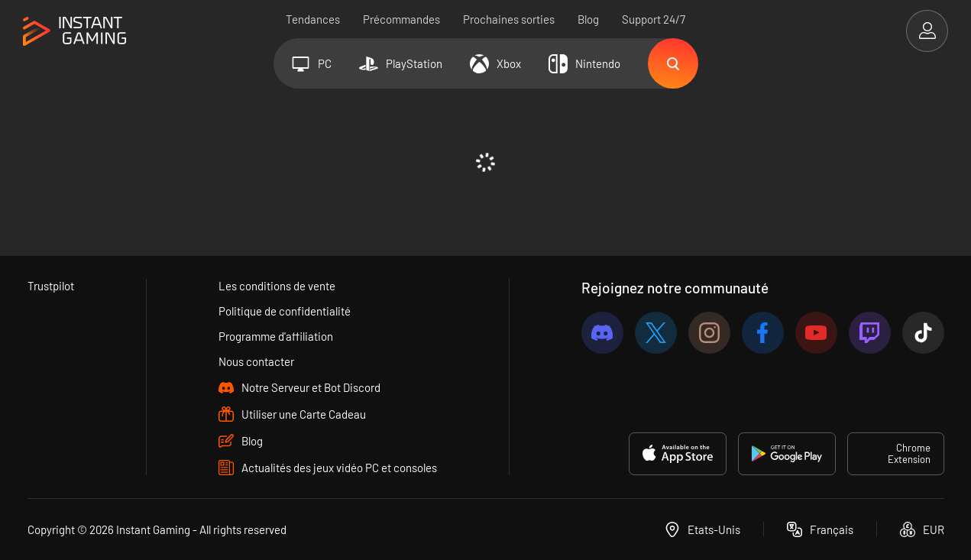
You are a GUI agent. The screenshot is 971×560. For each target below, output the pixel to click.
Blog (588, 19)
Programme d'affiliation (276, 336)
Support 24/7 (654, 19)
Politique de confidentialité (285, 311)
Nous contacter (256, 361)
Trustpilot (51, 286)
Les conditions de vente (277, 286)
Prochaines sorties (509, 19)
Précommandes (401, 19)
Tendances (313, 19)
